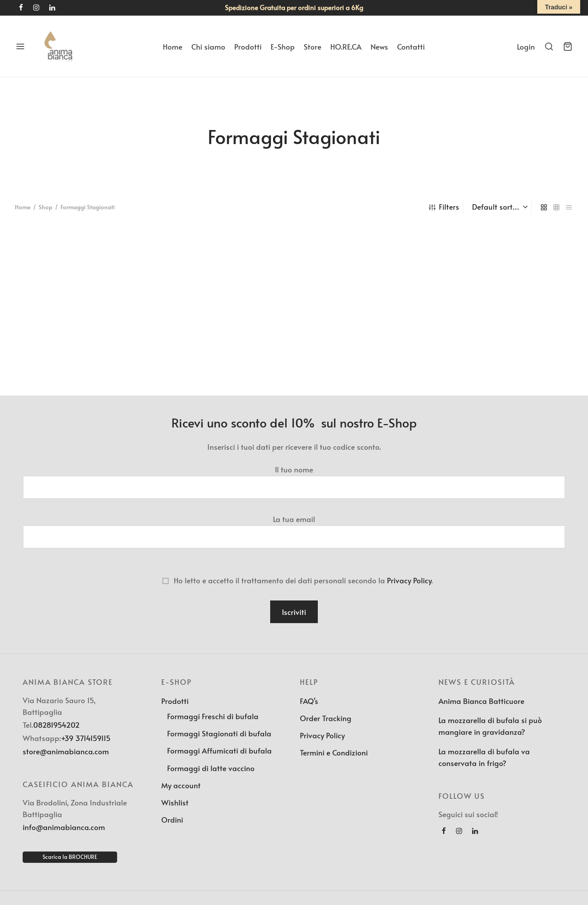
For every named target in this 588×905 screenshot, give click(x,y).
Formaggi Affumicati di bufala (219, 750)
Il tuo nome (294, 478)
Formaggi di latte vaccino (211, 768)
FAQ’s (309, 701)
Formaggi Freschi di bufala (213, 716)
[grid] (544, 207)
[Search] (549, 46)
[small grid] (556, 207)
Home (173, 46)
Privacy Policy (409, 580)
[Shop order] (498, 207)
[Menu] (20, 46)
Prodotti (248, 46)
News (379, 46)
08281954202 (56, 725)
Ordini (172, 819)
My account (181, 785)
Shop (45, 207)
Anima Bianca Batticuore (481, 701)
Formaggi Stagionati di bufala (219, 733)
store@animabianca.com (66, 751)
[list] (569, 207)
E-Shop (283, 46)
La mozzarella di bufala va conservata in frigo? (484, 757)
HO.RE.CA (346, 46)
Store (313, 46)
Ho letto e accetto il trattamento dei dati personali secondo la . (294, 580)
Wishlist (175, 802)
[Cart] (568, 46)
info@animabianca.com (64, 827)
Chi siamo (208, 46)
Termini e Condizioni (334, 752)
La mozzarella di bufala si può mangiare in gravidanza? (490, 726)
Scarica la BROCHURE (70, 857)
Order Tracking (326, 718)
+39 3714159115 (86, 738)
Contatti (411, 46)
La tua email (294, 528)
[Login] (526, 46)
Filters (444, 207)
